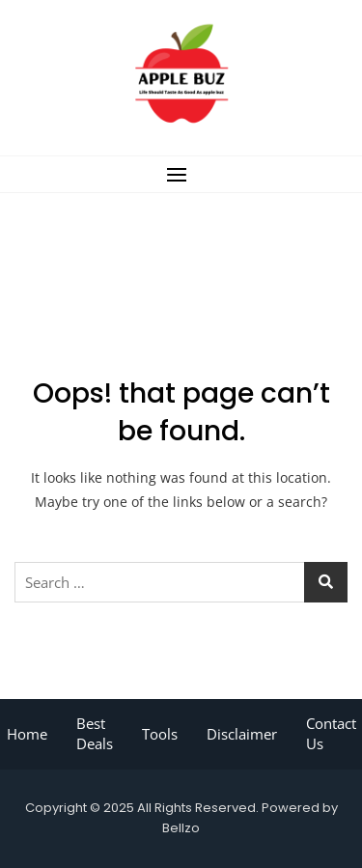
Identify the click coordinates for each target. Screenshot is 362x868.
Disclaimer (242, 734)
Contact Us (331, 733)
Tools (160, 734)
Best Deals (95, 733)
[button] (181, 174)
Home (27, 734)
